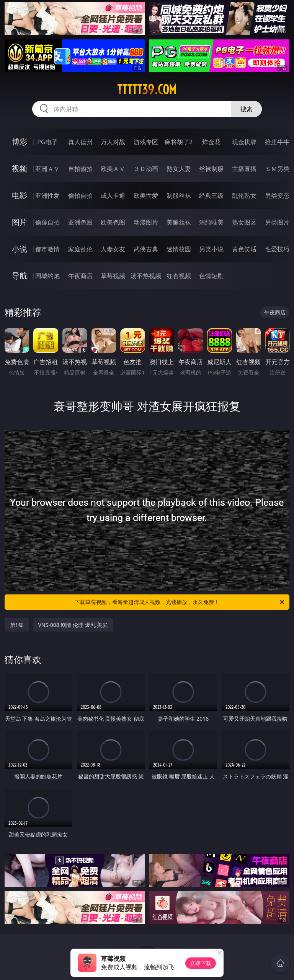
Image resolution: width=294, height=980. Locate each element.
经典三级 (211, 195)
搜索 (247, 109)
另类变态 (277, 195)
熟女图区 (244, 222)
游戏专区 (146, 142)
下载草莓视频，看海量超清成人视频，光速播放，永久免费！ (180, 602)
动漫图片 (146, 222)
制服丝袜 (179, 195)
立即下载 (201, 963)
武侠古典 (146, 249)
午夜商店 (80, 276)
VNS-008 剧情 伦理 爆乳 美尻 (73, 625)
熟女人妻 (179, 169)
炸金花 (211, 142)
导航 (20, 276)
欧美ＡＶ (113, 169)
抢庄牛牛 (277, 142)
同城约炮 (47, 276)
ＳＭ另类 (277, 169)
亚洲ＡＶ (47, 169)
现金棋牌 (244, 142)
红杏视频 (179, 276)
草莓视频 (113, 276)
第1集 (17, 625)
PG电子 (47, 142)
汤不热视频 (146, 276)
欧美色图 (113, 222)
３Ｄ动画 (146, 169)
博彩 (20, 142)
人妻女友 (113, 249)
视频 (20, 168)
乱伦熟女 (244, 195)
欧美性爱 (146, 195)
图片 (20, 222)
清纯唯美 (211, 222)
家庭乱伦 (80, 249)
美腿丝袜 (179, 222)
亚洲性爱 (47, 195)
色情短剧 (211, 276)
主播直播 (244, 169)
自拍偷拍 (80, 169)
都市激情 (47, 249)
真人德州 (80, 142)
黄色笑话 (244, 249)
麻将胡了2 (179, 142)
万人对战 (113, 142)
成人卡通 (113, 195)
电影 (20, 195)
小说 (20, 249)
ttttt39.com (147, 90)
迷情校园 (179, 249)
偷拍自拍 (80, 195)
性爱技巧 (277, 249)
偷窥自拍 (47, 222)
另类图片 (277, 222)
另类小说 (211, 249)
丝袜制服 (211, 169)
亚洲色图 (80, 222)
